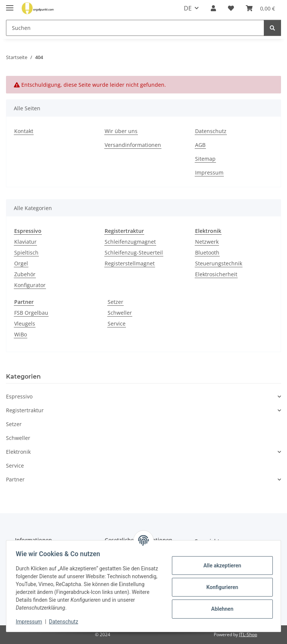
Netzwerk (207, 242)
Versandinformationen (133, 145)
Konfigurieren (220, 587)
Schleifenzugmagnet (130, 242)
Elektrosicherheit (216, 274)
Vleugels (25, 323)
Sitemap (205, 159)
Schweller (120, 313)
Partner (15, 479)
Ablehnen (220, 609)
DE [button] (188, 8)
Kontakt (24, 131)
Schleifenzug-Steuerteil (134, 252)
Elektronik (18, 452)
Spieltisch (26, 252)
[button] (213, 8)
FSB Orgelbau (31, 313)
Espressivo (19, 396)
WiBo (21, 334)
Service (117, 323)
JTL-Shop (248, 634)
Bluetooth (207, 252)
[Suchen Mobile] (135, 28)
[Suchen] (272, 28)
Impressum (31, 622)
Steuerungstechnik (219, 263)
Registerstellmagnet (130, 263)
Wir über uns (121, 131)
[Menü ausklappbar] (10, 5)
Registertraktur (25, 410)
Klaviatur (25, 242)
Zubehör (25, 274)
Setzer (115, 302)
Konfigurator (30, 285)
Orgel (21, 263)
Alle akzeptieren (220, 566)
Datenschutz (66, 622)
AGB (200, 145)
